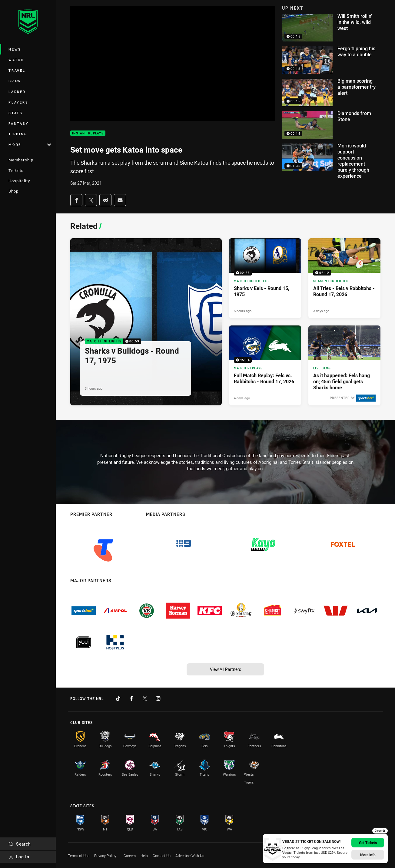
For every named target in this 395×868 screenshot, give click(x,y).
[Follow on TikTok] (118, 698)
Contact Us (162, 856)
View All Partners (226, 669)
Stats (16, 113)
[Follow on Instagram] (158, 698)
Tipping (18, 134)
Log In (19, 857)
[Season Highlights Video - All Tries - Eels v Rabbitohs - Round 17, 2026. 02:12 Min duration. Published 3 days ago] (344, 278)
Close (380, 831)
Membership (21, 160)
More (30, 145)
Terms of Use (79, 856)
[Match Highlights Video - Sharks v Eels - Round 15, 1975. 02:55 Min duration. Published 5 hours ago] (265, 278)
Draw (15, 81)
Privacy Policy (105, 856)
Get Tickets (368, 843)
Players (18, 102)
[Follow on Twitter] (145, 698)
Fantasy (18, 123)
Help (144, 856)
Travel (17, 70)
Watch (16, 60)
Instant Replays (88, 133)
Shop (13, 191)
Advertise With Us (190, 856)
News (15, 49)
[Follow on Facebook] (131, 698)
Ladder (17, 92)
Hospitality (19, 181)
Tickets (16, 170)
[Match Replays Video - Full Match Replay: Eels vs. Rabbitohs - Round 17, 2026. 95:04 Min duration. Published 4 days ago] (265, 365)
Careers (130, 856)
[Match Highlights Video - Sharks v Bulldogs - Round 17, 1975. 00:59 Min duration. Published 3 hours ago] (146, 322)
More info (368, 855)
